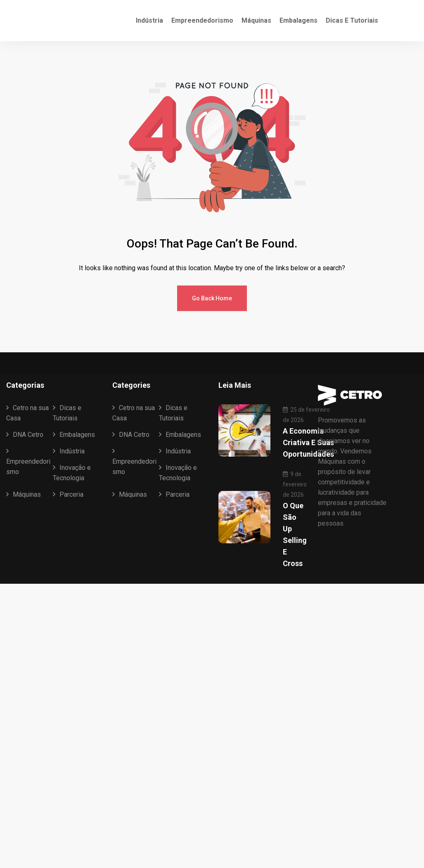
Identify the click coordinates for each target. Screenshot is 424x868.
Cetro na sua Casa (27, 413)
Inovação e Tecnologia (72, 473)
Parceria (71, 494)
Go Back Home (212, 298)
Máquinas (256, 20)
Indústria (149, 20)
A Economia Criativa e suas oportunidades (308, 442)
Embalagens (298, 20)
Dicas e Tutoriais (352, 20)
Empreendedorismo (202, 20)
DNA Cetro (28, 435)
